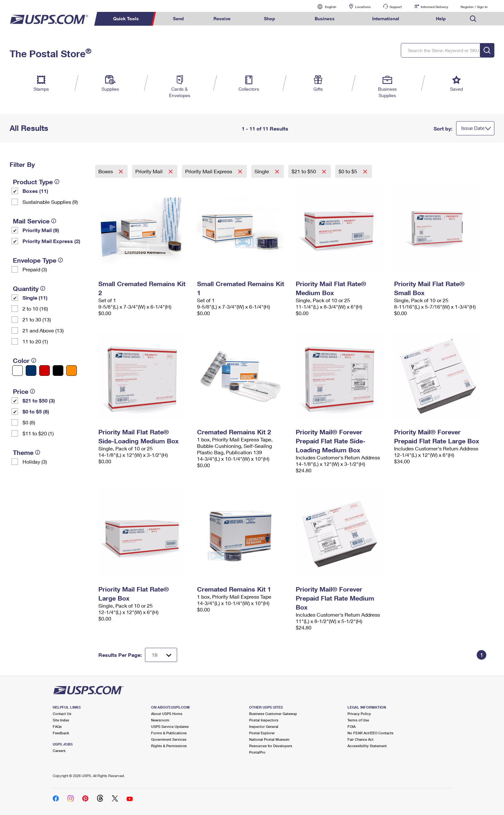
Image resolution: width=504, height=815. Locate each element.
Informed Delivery (434, 7)
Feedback (61, 733)
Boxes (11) (35, 191)
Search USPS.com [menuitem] (473, 19)
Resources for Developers (271, 746)
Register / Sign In (474, 7)
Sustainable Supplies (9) (50, 202)
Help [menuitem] (441, 18)
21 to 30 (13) (37, 319)
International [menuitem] (386, 18)
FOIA (351, 726)
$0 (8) (29, 422)
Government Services (169, 739)
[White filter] (18, 371)
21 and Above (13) (43, 330)
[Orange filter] (72, 371)
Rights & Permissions (169, 746)
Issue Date (473, 128)
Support (396, 7)
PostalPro (257, 752)
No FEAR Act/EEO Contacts (370, 733)
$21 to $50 (304, 171)
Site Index (61, 720)
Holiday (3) (35, 462)
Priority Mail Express (209, 171)
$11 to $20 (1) (38, 433)
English (324, 7)
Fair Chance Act (360, 739)
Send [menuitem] (178, 18)
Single (262, 171)
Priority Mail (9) (41, 230)
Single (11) (35, 298)
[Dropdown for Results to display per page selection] (161, 655)
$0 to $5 (348, 171)
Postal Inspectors (264, 720)
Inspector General (264, 726)
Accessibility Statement (367, 746)
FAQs (57, 726)
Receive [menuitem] (222, 18)
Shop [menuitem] (270, 18)
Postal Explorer (262, 733)
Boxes (106, 171)
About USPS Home (167, 714)
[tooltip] (57, 182)
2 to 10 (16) (35, 308)
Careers (59, 751)
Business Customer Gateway (273, 714)
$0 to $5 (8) (36, 411)
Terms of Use (358, 720)
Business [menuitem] (325, 18)
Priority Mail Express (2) (51, 241)
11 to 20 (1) (35, 341)
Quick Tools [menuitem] (126, 18)
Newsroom (160, 720)
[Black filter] (58, 371)
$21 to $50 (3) (39, 400)
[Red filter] (45, 371)
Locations (363, 7)
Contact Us (62, 714)
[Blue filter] (31, 371)
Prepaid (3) (35, 269)
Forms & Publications (169, 733)
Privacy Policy (359, 714)
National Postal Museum (269, 739)
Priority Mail (150, 171)
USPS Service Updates (170, 726)
